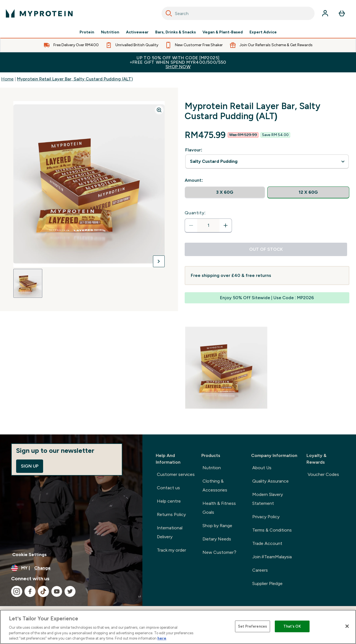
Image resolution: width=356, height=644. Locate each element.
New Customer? (219, 552)
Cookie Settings (29, 555)
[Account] (325, 13)
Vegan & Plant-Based (223, 32)
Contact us (168, 488)
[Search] (169, 13)
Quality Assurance (270, 481)
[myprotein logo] (39, 13)
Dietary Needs (217, 539)
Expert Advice (263, 32)
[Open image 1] (28, 283)
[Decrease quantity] (191, 225)
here (162, 638)
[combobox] (238, 13)
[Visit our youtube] (57, 591)
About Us (262, 468)
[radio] (225, 192)
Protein (87, 32)
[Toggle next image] (159, 261)
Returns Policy (171, 514)
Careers (260, 570)
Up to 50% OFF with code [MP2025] (178, 62)
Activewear (137, 32)
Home (7, 79)
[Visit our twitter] (70, 591)
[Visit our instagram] (17, 591)
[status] (208, 225)
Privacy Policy (266, 517)
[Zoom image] (159, 110)
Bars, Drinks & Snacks (175, 32)
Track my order (171, 550)
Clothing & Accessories (215, 486)
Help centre (169, 501)
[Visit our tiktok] (43, 591)
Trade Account (267, 543)
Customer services (176, 474)
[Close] (347, 626)
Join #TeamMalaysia (272, 557)
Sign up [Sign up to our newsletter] (30, 466)
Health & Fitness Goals (219, 508)
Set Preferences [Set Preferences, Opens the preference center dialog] (253, 626)
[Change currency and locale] (71, 568)
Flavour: (194, 150)
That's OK (292, 626)
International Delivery (170, 532)
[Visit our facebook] (30, 591)
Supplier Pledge (267, 583)
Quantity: (195, 213)
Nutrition (110, 32)
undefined (267, 162)
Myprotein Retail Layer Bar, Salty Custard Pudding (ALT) (75, 79)
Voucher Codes (323, 474)
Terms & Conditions (272, 530)
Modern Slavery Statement (268, 499)
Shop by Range (217, 526)
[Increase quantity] (226, 225)
